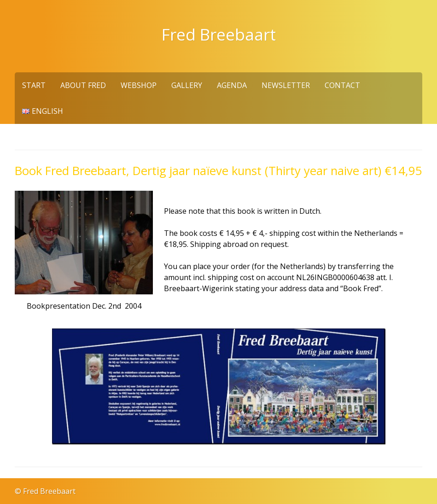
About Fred (83, 85)
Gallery (187, 85)
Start (34, 85)
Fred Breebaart (219, 34)
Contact (342, 85)
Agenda (232, 85)
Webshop (139, 85)
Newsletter (286, 85)
